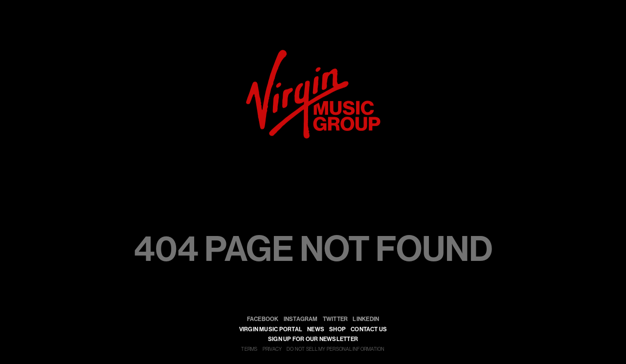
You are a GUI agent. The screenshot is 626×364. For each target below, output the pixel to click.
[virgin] (313, 53)
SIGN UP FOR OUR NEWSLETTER (313, 339)
